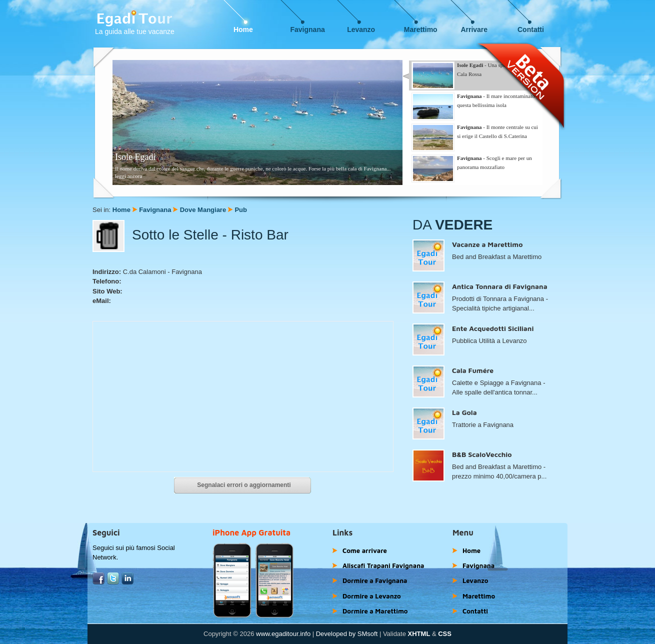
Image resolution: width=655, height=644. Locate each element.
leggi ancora (128, 176)
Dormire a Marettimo (375, 611)
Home (243, 29)
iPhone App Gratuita (251, 532)
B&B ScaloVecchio (482, 454)
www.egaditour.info (283, 634)
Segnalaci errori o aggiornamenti (244, 485)
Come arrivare (365, 550)
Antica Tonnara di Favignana (500, 286)
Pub (241, 210)
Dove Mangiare (203, 210)
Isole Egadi (135, 157)
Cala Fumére (473, 370)
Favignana (308, 29)
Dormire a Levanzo (372, 596)
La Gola (464, 412)
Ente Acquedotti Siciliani (493, 328)
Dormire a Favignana (375, 580)
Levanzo (361, 29)
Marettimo (421, 29)
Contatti (531, 29)
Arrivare (474, 29)
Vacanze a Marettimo (487, 244)
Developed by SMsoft (347, 634)
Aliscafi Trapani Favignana (383, 565)
